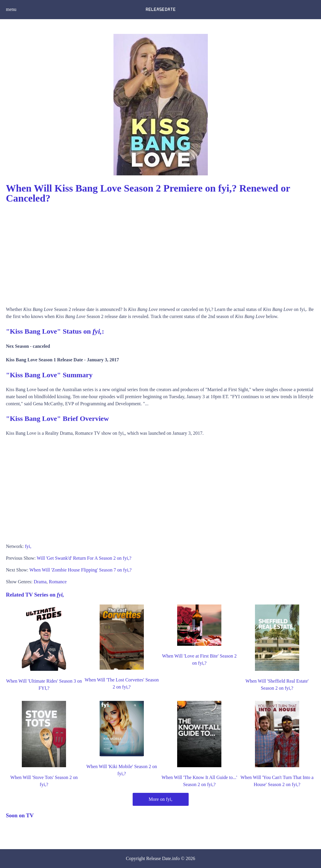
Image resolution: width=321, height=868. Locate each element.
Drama (40, 582)
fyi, (28, 546)
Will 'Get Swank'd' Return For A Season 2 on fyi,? (84, 558)
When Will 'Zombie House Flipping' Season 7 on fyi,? (81, 570)
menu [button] (11, 9)
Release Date (159, 858)
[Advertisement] (160, 253)
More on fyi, (160, 799)
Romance (58, 582)
